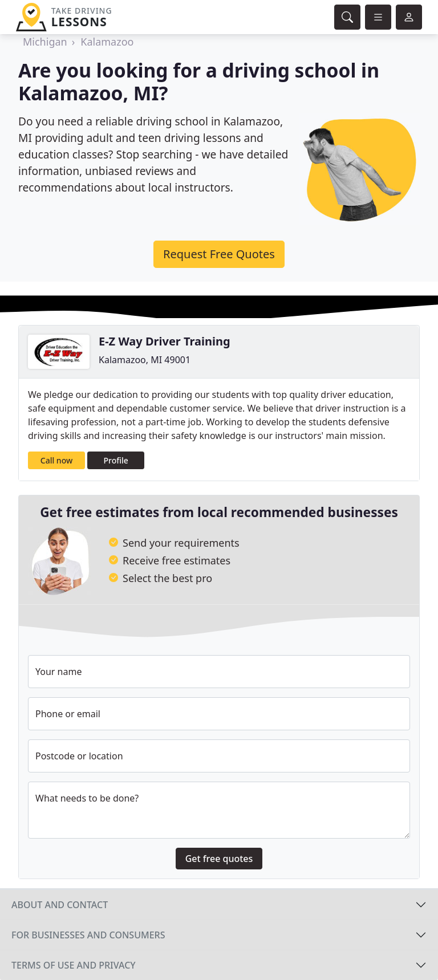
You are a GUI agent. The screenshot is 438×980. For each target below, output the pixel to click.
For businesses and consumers (88, 935)
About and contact (60, 905)
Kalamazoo (107, 42)
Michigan (45, 42)
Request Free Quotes (219, 254)
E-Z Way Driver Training (165, 341)
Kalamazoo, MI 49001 (145, 360)
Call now (56, 460)
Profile (116, 460)
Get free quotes (219, 859)
